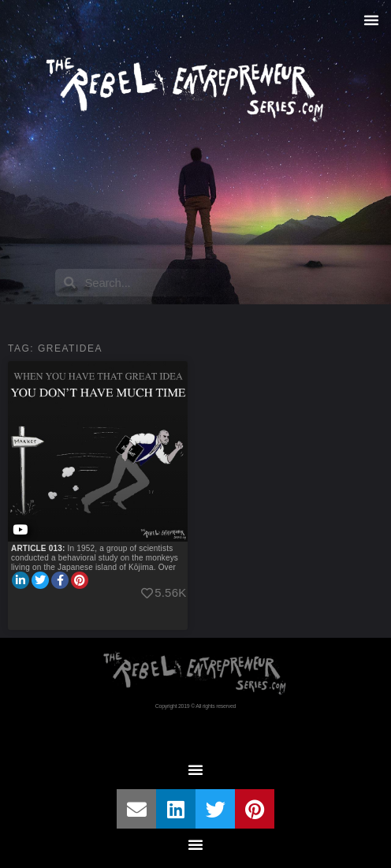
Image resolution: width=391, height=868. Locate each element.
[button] (371, 20)
